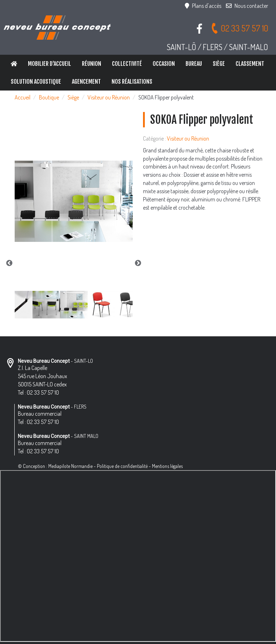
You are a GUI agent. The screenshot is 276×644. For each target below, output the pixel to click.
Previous (9, 263)
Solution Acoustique (36, 82)
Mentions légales (167, 466)
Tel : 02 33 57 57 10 (38, 392)
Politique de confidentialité (122, 466)
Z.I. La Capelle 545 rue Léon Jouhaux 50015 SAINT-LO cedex (43, 376)
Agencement (86, 82)
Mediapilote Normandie (70, 466)
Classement (250, 64)
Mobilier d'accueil (50, 64)
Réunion (92, 64)
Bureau (194, 64)
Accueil (23, 97)
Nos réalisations (132, 82)
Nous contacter (247, 6)
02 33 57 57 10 (239, 28)
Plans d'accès (203, 6)
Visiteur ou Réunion (109, 97)
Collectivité (127, 64)
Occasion (164, 64)
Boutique (49, 97)
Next (138, 263)
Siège (219, 64)
